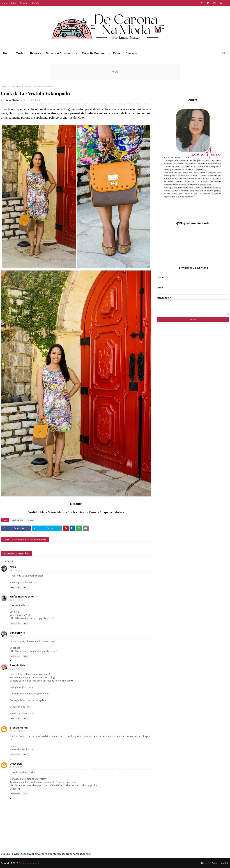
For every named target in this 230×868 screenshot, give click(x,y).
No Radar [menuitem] (115, 53)
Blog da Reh (17, 665)
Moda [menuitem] (20, 53)
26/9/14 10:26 (16, 570)
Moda (19, 87)
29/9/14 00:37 (17, 731)
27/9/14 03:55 (17, 669)
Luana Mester (12, 100)
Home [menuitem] (7, 53)
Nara (13, 567)
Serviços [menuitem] (131, 53)
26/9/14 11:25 (16, 636)
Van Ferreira (18, 633)
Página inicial (7, 87)
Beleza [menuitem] (35, 53)
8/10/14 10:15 (16, 767)
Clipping (24, 3)
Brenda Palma (19, 728)
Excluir (25, 587)
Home (4, 3)
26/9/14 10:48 (16, 600)
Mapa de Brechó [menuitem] (93, 53)
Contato (35, 3)
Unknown (16, 764)
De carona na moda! (29, 863)
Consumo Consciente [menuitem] (60, 53)
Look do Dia (17, 520)
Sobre (13, 3)
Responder (15, 587)
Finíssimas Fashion (22, 597)
